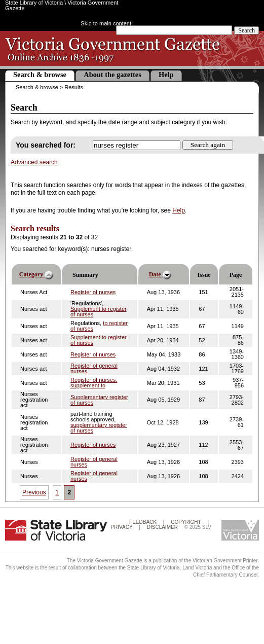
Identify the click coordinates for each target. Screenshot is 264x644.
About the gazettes (112, 75)
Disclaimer (162, 527)
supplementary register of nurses (99, 428)
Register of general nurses (94, 368)
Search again (208, 145)
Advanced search (34, 162)
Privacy (121, 527)
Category (36, 275)
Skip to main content (106, 24)
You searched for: (46, 145)
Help (166, 75)
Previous (34, 492)
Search (247, 30)
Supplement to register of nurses (99, 312)
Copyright (186, 522)
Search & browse (40, 75)
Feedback (143, 522)
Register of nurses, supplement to (94, 383)
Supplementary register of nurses (99, 400)
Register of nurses (93, 292)
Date (160, 275)
